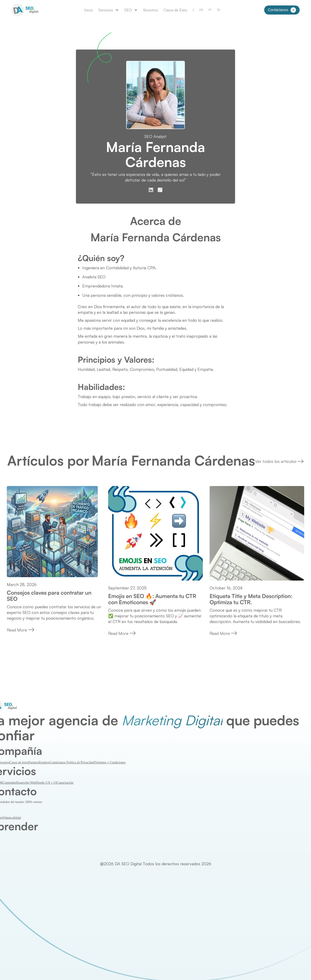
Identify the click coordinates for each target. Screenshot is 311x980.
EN (201, 10)
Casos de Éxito (175, 10)
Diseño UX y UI (46, 783)
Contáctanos (58, 762)
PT (210, 10)
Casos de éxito (19, 762)
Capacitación (65, 783)
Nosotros (151, 10)
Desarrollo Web (26, 783)
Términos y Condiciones (110, 762)
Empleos (44, 762)
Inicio (89, 10)
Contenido (9, 783)
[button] (109, 10)
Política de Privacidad (80, 762)
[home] (26, 10)
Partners (33, 762)
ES (219, 10)
